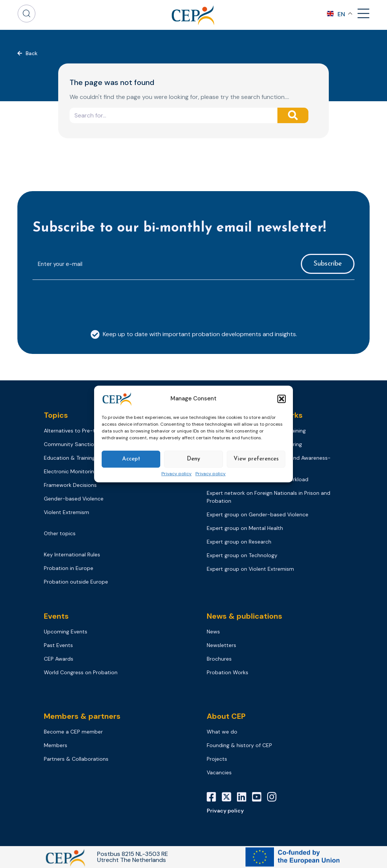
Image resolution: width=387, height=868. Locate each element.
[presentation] (90, 301)
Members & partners (82, 716)
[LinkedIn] (245, 797)
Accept (131, 459)
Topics (56, 415)
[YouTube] (260, 797)
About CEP (226, 716)
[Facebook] (214, 797)
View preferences (256, 459)
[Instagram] (275, 797)
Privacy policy (176, 474)
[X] (229, 797)
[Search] (293, 115)
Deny (193, 459)
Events (56, 616)
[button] (282, 399)
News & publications (245, 616)
